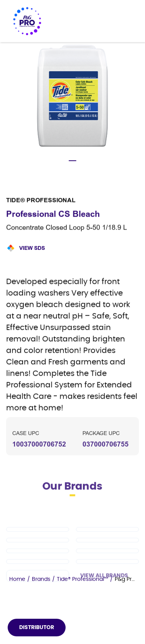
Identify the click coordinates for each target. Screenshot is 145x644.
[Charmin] (38, 591)
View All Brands (104, 591)
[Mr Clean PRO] (107, 545)
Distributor (37, 628)
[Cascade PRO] (107, 556)
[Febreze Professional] (38, 577)
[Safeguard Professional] (38, 566)
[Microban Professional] (107, 577)
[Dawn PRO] (38, 545)
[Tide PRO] (38, 556)
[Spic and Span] (107, 566)
